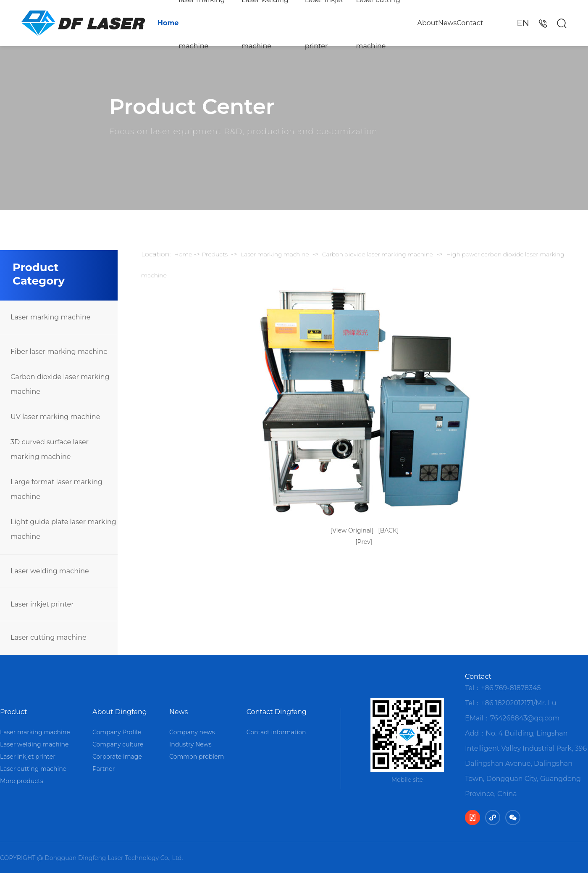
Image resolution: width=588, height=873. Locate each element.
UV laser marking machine (55, 417)
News (447, 23)
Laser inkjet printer (324, 23)
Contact (470, 23)
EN (523, 23)
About (428, 23)
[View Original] (352, 530)
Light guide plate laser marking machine (63, 529)
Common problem (197, 757)
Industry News (190, 744)
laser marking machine (202, 23)
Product (14, 712)
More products (22, 781)
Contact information (276, 732)
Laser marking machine (50, 317)
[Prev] (364, 542)
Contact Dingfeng (277, 712)
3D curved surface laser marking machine (50, 449)
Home (168, 23)
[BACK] (388, 530)
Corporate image (117, 757)
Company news (192, 732)
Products (215, 254)
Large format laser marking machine (56, 489)
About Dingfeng (120, 712)
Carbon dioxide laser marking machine (60, 384)
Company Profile (117, 732)
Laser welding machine (265, 23)
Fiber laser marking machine (59, 352)
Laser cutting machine (378, 23)
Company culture (118, 744)
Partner (104, 769)
